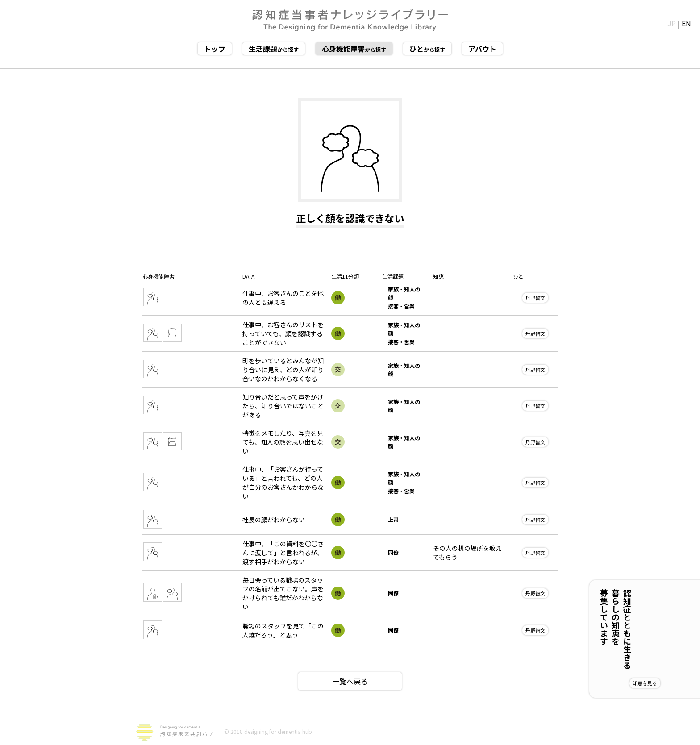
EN (686, 23)
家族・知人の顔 (404, 293)
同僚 (393, 552)
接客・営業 (401, 306)
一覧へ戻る (350, 681)
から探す (274, 49)
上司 (393, 519)
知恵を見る (674, 683)
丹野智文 (535, 298)
